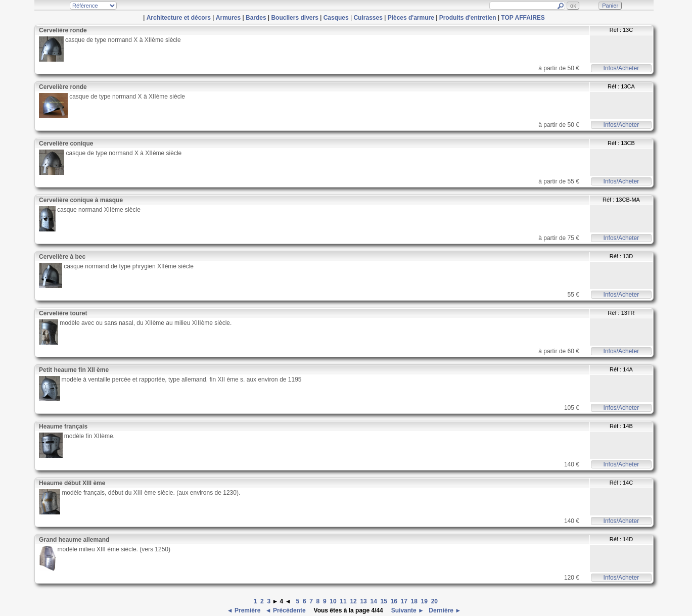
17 (404, 601)
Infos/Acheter (621, 68)
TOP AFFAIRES (523, 18)
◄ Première (245, 610)
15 (383, 601)
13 (363, 601)
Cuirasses (368, 18)
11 (343, 601)
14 (373, 601)
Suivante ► (407, 610)
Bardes (256, 18)
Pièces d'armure (411, 18)
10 (333, 601)
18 (414, 601)
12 (353, 601)
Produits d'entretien (468, 18)
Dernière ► (444, 610)
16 (394, 601)
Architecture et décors (179, 18)
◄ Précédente (286, 610)
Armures (228, 18)
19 (424, 601)
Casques (336, 18)
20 (434, 601)
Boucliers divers (294, 18)
